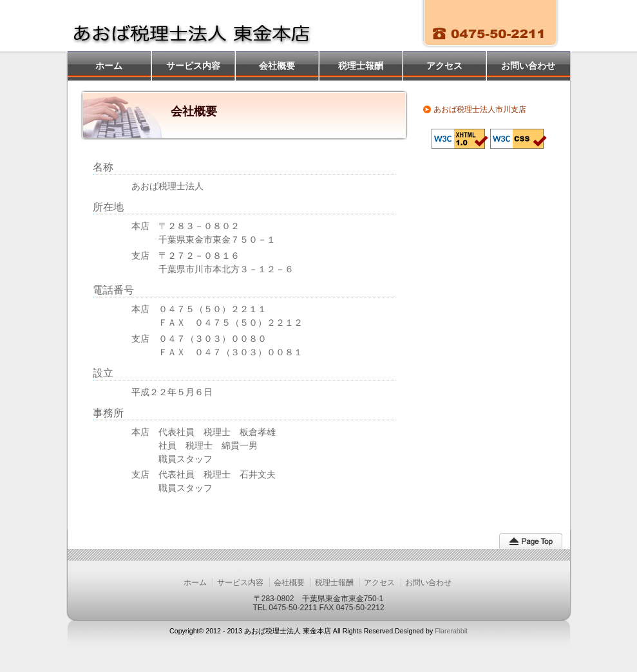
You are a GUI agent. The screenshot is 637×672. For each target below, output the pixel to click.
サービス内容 (193, 66)
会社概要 (277, 66)
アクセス (444, 66)
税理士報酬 (361, 66)
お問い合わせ (528, 66)
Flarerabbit (451, 631)
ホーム (109, 66)
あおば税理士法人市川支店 (480, 109)
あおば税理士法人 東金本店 (201, 26)
